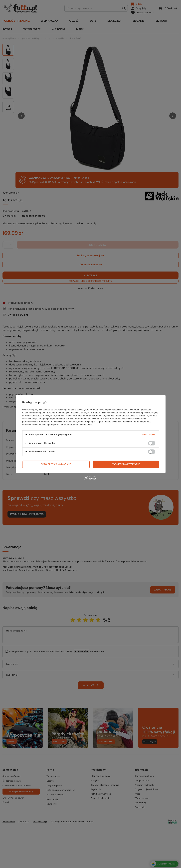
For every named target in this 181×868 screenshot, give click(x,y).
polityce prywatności (55, 416)
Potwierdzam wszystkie (126, 464)
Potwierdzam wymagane (56, 464)
